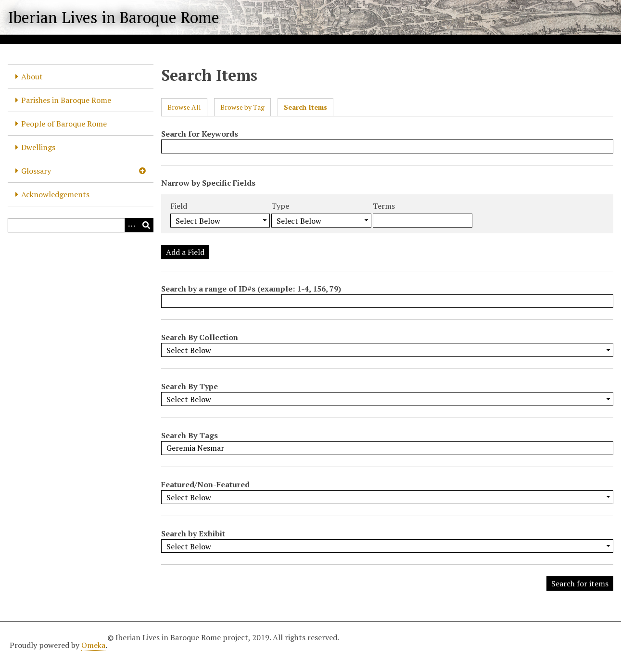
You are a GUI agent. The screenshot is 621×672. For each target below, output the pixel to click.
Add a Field (185, 252)
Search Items (305, 107)
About (32, 76)
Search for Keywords (200, 134)
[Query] (81, 225)
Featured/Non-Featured (205, 484)
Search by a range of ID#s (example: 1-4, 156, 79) (251, 289)
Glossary (36, 171)
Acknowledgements (55, 194)
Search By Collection (200, 337)
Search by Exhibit (193, 533)
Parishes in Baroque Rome (66, 100)
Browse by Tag (242, 107)
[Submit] (146, 225)
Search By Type (190, 386)
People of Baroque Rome (64, 124)
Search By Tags (190, 435)
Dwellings (38, 147)
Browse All (184, 107)
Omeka (93, 645)
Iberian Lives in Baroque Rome (114, 17)
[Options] (132, 225)
